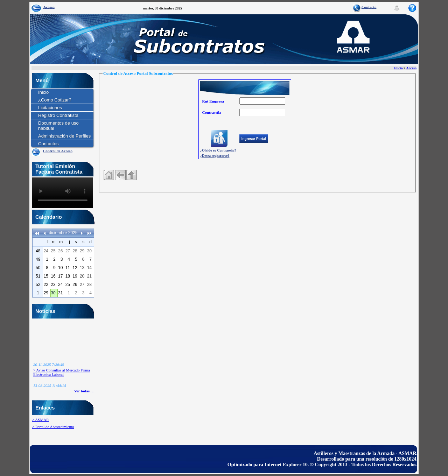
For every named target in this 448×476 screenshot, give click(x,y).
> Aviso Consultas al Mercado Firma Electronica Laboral (62, 374)
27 (68, 251)
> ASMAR (40, 420)
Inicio (398, 68)
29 (82, 251)
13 (82, 268)
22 (46, 285)
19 (75, 276)
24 (46, 251)
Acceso (49, 7)
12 (75, 268)
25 (53, 251)
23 (53, 285)
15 (46, 276)
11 (68, 268)
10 (60, 268)
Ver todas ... (84, 391)
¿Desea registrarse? (215, 156)
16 (53, 276)
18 (68, 276)
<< (37, 233)
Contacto (369, 7)
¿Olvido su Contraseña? (218, 150)
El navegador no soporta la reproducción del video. (63, 193)
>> (89, 233)
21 (89, 276)
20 (82, 276)
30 (89, 251)
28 (75, 251)
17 (60, 276)
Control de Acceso (58, 151)
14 (89, 268)
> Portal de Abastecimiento (53, 427)
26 (60, 251)
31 (60, 293)
